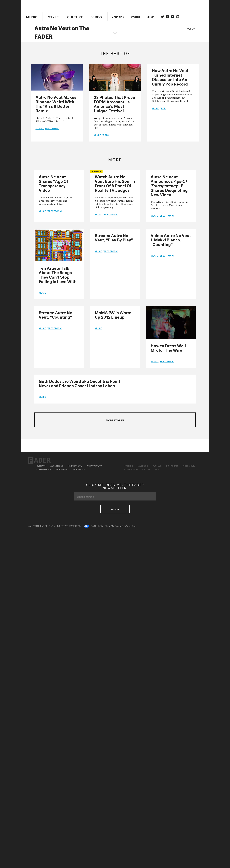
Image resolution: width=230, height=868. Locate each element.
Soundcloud (131, 469)
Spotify (146, 469)
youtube (173, 17)
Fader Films (79, 469)
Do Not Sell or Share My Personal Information (110, 526)
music (39, 128)
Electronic (52, 128)
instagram (178, 17)
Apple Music (189, 466)
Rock (106, 135)
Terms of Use (75, 466)
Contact (41, 466)
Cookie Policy (44, 469)
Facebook (143, 466)
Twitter (163, 17)
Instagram (172, 466)
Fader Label (62, 469)
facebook (168, 17)
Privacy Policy (94, 466)
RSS (157, 469)
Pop (163, 108)
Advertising (57, 466)
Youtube (157, 466)
